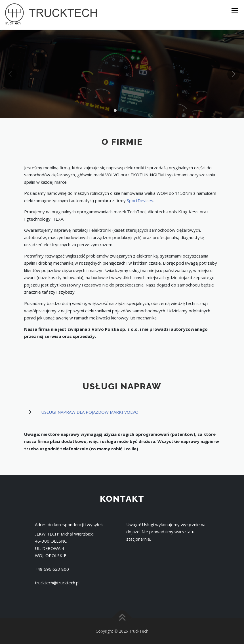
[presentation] (10, 74)
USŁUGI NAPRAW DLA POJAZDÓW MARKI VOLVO (90, 411)
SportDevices (140, 200)
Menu (235, 11)
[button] (115, 110)
